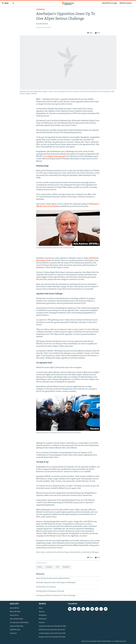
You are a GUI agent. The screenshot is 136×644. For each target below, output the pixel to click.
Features (42, 612)
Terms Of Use (14, 615)
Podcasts (42, 622)
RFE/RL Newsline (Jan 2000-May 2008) (52, 630)
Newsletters (43, 615)
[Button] (90, 33)
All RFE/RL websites (126, 3)
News (41, 608)
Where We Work (15, 612)
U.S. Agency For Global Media (19, 622)
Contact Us (13, 633)
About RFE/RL (14, 608)
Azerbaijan (40, 9)
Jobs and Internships (16, 619)
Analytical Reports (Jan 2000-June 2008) (52, 633)
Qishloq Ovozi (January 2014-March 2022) (52, 626)
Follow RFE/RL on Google (110, 3)
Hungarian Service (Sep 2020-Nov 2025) (52, 637)
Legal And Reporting (16, 626)
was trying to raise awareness (55, 156)
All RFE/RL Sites (15, 630)
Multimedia (43, 619)
